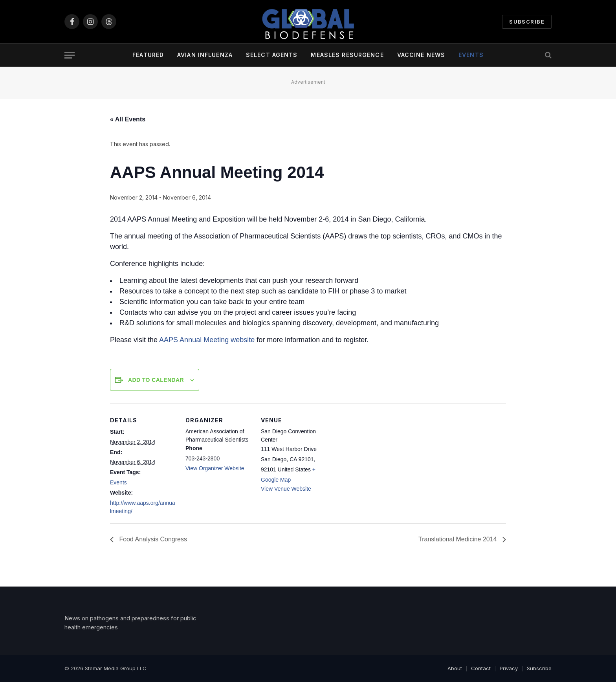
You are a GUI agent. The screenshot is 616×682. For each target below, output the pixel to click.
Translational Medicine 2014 (458, 539)
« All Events (128, 119)
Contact (481, 668)
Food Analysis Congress (152, 539)
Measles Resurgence (347, 55)
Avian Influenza (205, 55)
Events (471, 55)
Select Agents (272, 55)
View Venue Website (286, 489)
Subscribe (527, 22)
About (455, 668)
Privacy (509, 668)
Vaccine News (421, 55)
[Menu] (70, 55)
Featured (148, 55)
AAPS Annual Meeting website (207, 340)
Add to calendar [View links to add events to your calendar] (156, 380)
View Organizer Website (215, 468)
